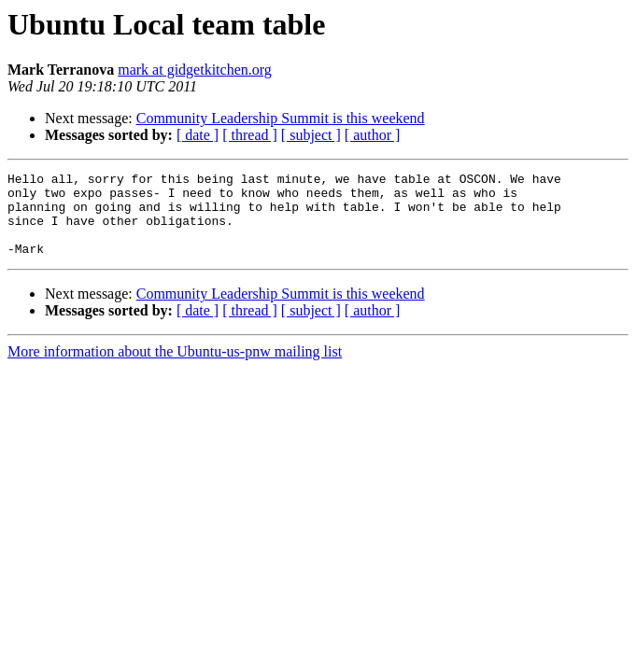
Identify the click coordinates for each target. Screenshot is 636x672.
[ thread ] (250, 135)
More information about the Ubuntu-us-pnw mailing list (175, 368)
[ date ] (198, 135)
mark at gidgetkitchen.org (195, 70)
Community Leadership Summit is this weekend (281, 118)
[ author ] (373, 135)
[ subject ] (311, 135)
